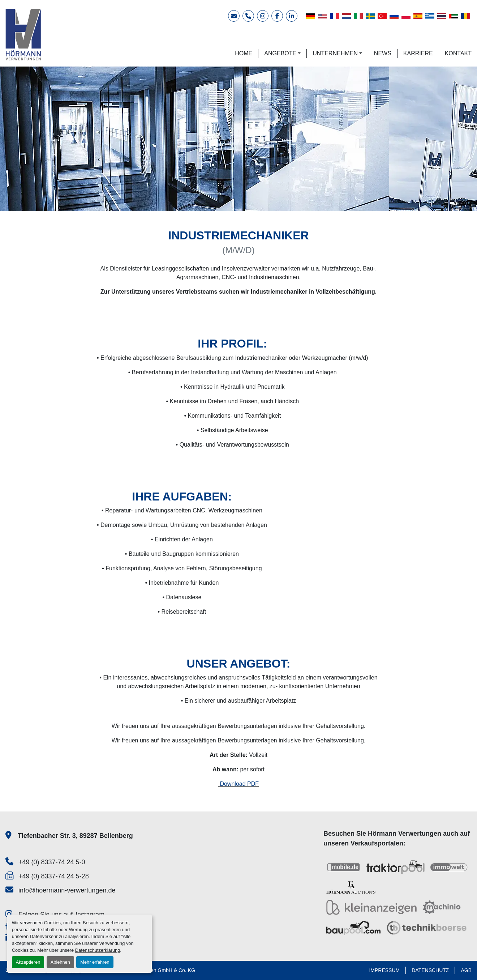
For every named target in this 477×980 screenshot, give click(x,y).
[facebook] (277, 16)
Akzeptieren (28, 962)
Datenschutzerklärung (98, 950)
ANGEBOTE (280, 53)
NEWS (383, 53)
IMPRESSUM (384, 970)
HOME (244, 53)
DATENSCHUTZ (430, 970)
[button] (282, 54)
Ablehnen (60, 962)
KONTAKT (458, 53)
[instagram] (263, 16)
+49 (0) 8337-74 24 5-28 (54, 876)
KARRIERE (418, 53)
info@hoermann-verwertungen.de (67, 890)
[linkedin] (292, 16)
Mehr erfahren (95, 962)
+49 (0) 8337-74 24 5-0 (52, 862)
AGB (466, 970)
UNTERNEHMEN (335, 53)
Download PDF (239, 784)
